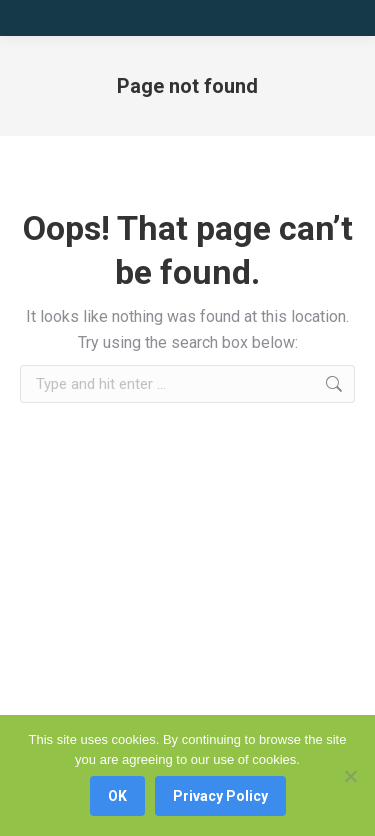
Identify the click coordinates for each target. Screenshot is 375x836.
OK (117, 796)
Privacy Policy (220, 796)
